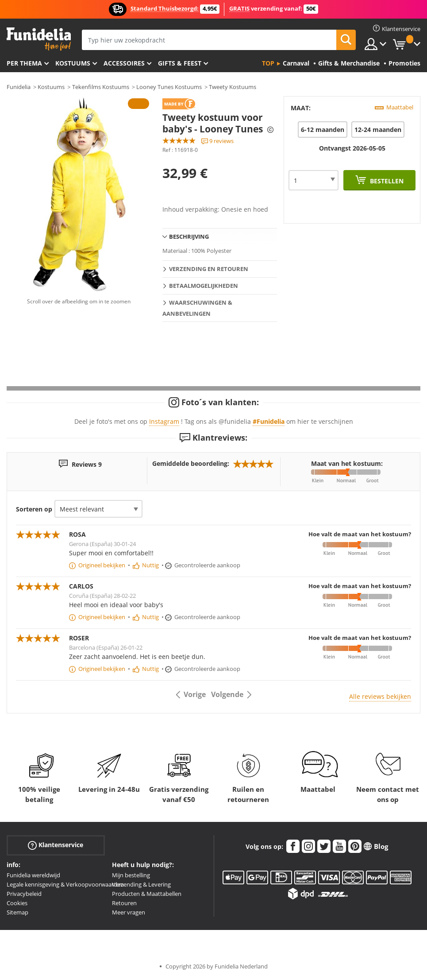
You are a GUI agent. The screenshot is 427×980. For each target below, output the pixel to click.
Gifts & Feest (180, 63)
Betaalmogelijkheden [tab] (204, 286)
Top (268, 63)
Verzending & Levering (141, 884)
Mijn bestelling (131, 875)
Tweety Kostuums (233, 87)
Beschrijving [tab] (189, 236)
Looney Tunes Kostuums (169, 87)
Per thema (24, 63)
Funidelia (19, 87)
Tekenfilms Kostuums (101, 87)
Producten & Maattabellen (147, 894)
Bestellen (386, 181)
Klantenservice (56, 845)
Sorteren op (34, 509)
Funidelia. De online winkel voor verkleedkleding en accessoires (39, 39)
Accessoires (124, 63)
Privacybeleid (24, 894)
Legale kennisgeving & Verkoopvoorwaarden (65, 884)
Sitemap (17, 912)
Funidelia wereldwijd (33, 875)
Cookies (17, 903)
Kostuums (73, 63)
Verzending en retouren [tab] (209, 269)
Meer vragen (129, 912)
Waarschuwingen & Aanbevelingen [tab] (197, 308)
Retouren (124, 903)
